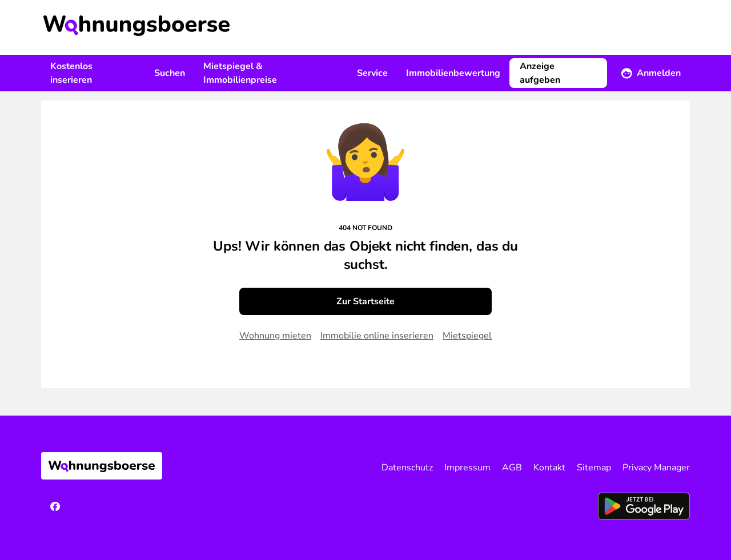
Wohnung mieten (275, 336)
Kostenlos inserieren (71, 73)
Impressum (467, 468)
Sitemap (594, 468)
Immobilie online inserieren (377, 336)
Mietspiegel (467, 336)
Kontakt (549, 468)
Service (372, 73)
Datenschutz (407, 468)
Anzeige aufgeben (540, 73)
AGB (512, 468)
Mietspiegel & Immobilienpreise (240, 73)
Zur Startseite (365, 301)
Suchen (170, 73)
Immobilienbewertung (453, 73)
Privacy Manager (656, 468)
